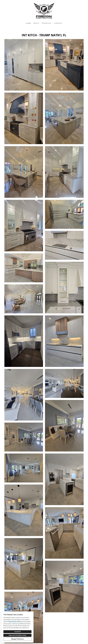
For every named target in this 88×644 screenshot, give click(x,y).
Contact (58, 23)
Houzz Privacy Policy (15, 622)
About (36, 23)
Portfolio (47, 23)
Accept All (17, 632)
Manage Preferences (17, 639)
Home (28, 23)
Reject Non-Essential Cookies (17, 635)
